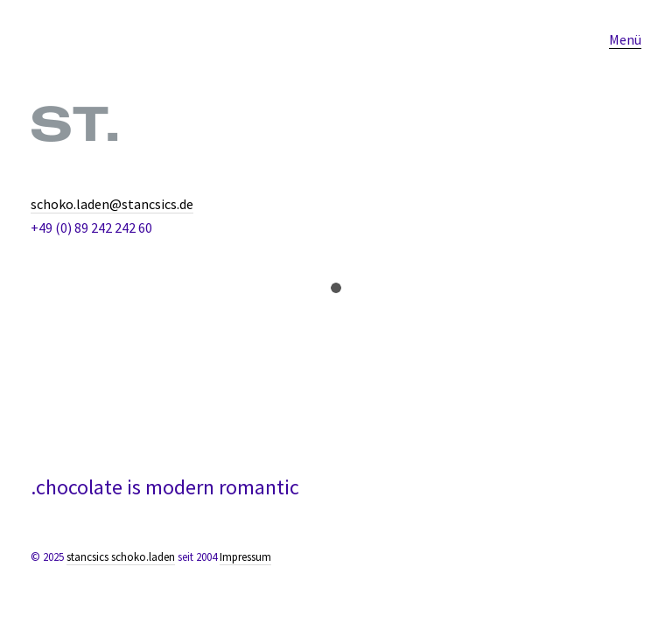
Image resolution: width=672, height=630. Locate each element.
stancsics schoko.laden (121, 557)
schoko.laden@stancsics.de (112, 204)
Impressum (245, 557)
